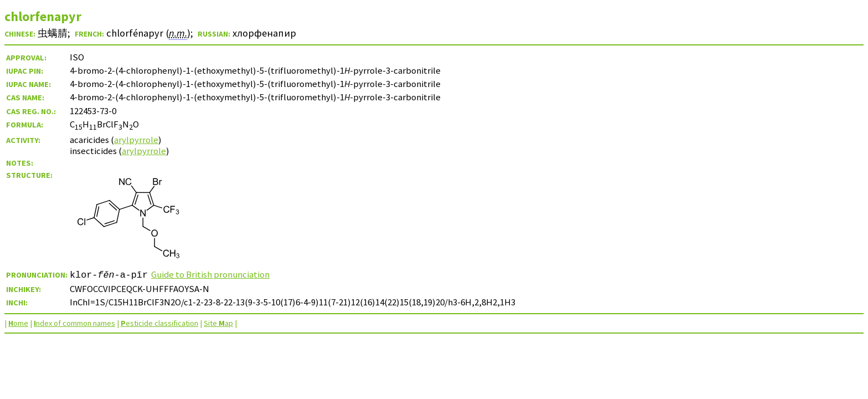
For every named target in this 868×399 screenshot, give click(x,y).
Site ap (218, 323)
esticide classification (159, 323)
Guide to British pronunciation (210, 274)
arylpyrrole (136, 140)
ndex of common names (74, 323)
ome (18, 323)
